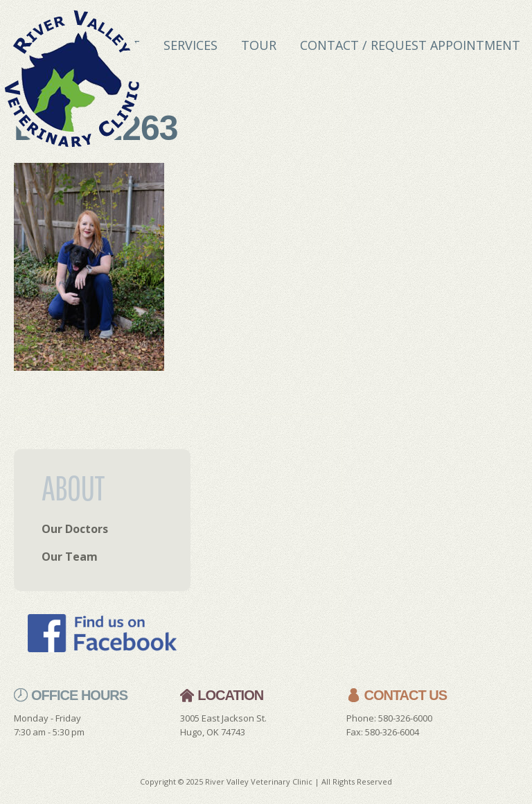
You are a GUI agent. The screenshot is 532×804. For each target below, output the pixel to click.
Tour (259, 45)
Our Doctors (75, 529)
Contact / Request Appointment (410, 45)
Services (190, 45)
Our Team (70, 557)
